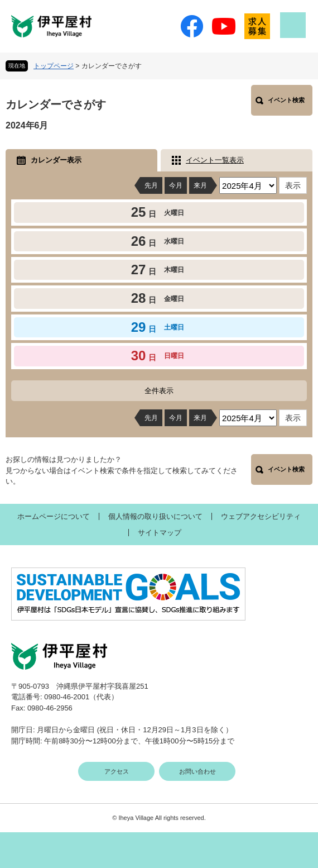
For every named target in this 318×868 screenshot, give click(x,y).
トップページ (54, 66)
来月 (200, 185)
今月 (176, 185)
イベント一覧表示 (215, 160)
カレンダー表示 (56, 160)
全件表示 (159, 391)
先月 (151, 185)
